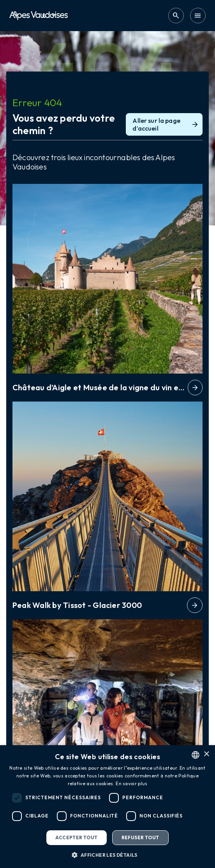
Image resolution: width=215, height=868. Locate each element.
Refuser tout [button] (140, 837)
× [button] (206, 754)
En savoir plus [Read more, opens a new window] (131, 783)
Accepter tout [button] (76, 837)
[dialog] (107, 807)
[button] (107, 855)
